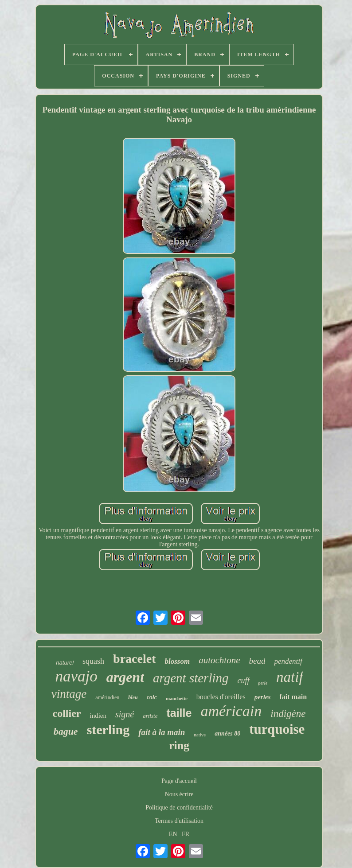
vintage (69, 694)
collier (67, 713)
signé (125, 714)
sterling (108, 730)
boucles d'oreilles (221, 697)
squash (93, 661)
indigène (288, 714)
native (200, 735)
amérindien (107, 697)
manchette (177, 698)
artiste (150, 716)
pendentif (288, 661)
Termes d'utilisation (179, 821)
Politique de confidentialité (179, 808)
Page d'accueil (179, 781)
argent (125, 677)
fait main (293, 697)
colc (152, 697)
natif (290, 677)
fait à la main (162, 732)
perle (263, 683)
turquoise (277, 729)
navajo (76, 676)
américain (231, 711)
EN (173, 834)
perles (263, 697)
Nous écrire (179, 794)
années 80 (227, 734)
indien (98, 716)
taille (179, 713)
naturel (65, 663)
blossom (177, 661)
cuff (244, 681)
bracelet (134, 659)
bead (257, 661)
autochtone (219, 660)
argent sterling (191, 678)
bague (66, 731)
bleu (133, 697)
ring (179, 745)
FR (186, 834)
